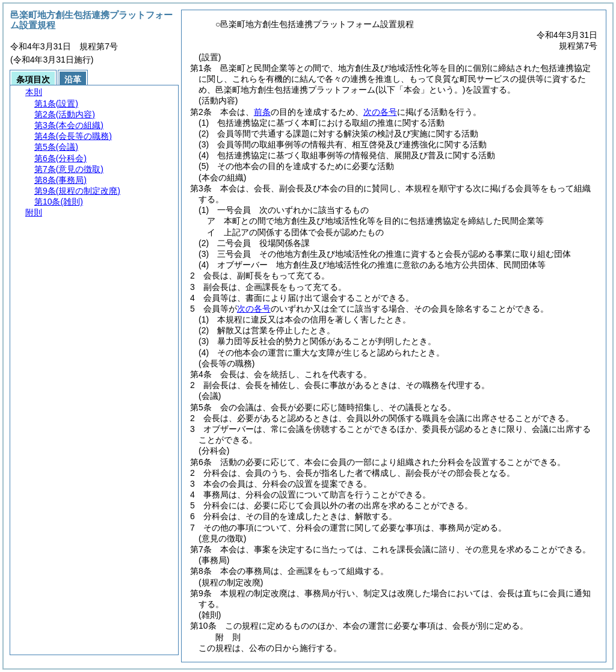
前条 (262, 112)
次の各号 (380, 112)
